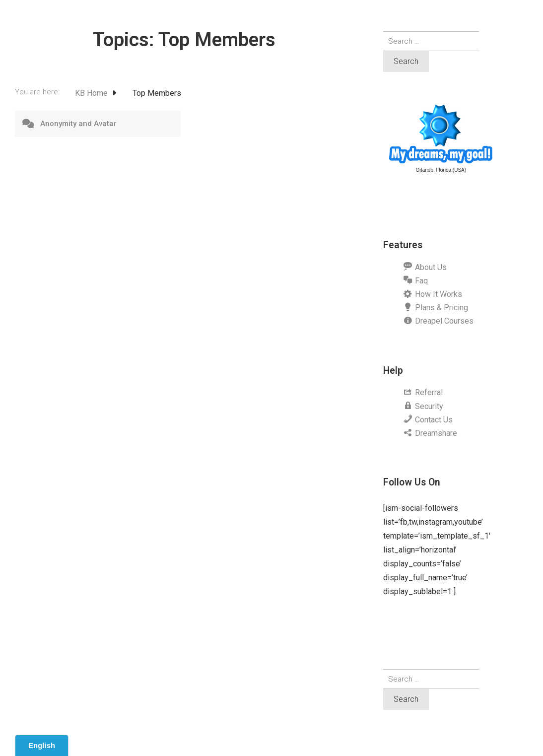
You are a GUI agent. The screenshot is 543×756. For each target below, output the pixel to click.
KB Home (92, 93)
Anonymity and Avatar (78, 124)
